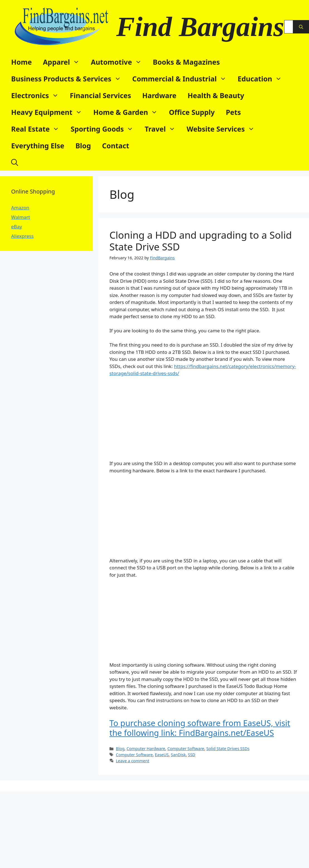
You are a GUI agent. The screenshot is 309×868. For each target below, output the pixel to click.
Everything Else (38, 146)
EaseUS (162, 755)
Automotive (119, 62)
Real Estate (38, 129)
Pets (233, 112)
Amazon (20, 208)
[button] (15, 162)
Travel (163, 129)
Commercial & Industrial (182, 79)
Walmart (21, 217)
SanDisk (178, 755)
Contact (116, 146)
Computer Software (186, 749)
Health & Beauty (216, 95)
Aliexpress (22, 236)
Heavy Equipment (49, 112)
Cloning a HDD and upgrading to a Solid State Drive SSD (201, 241)
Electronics (38, 95)
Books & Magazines (187, 62)
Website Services (223, 129)
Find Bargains (200, 27)
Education (263, 79)
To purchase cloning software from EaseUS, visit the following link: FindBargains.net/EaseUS (200, 728)
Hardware (160, 95)
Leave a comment (133, 761)
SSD (192, 755)
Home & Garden (128, 112)
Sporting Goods (105, 129)
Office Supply (192, 112)
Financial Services (101, 95)
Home (21, 62)
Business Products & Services (69, 79)
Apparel (64, 62)
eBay (17, 227)
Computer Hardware (146, 749)
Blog (83, 146)
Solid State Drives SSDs (228, 749)
